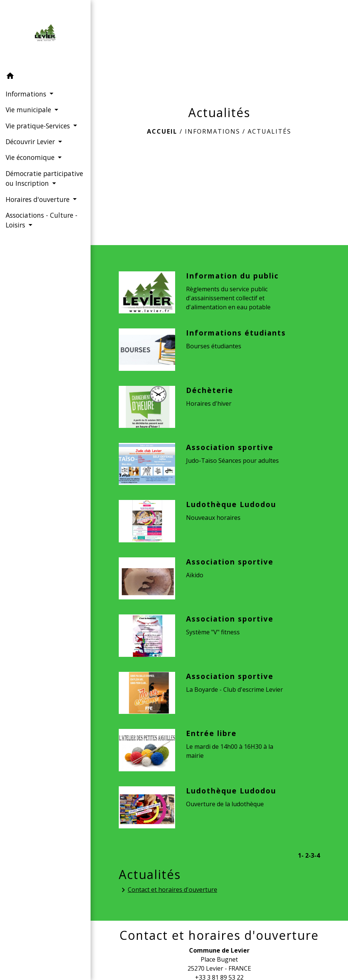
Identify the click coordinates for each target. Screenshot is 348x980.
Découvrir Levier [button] (31, 142)
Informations (213, 131)
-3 (311, 855)
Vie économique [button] (31, 157)
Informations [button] (27, 94)
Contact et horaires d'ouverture (168, 890)
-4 (317, 855)
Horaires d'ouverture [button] (39, 199)
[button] (45, 77)
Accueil (162, 131)
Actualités (269, 131)
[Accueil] (45, 34)
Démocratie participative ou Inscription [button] (44, 178)
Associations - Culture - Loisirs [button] (42, 220)
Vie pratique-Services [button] (39, 126)
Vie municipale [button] (29, 110)
